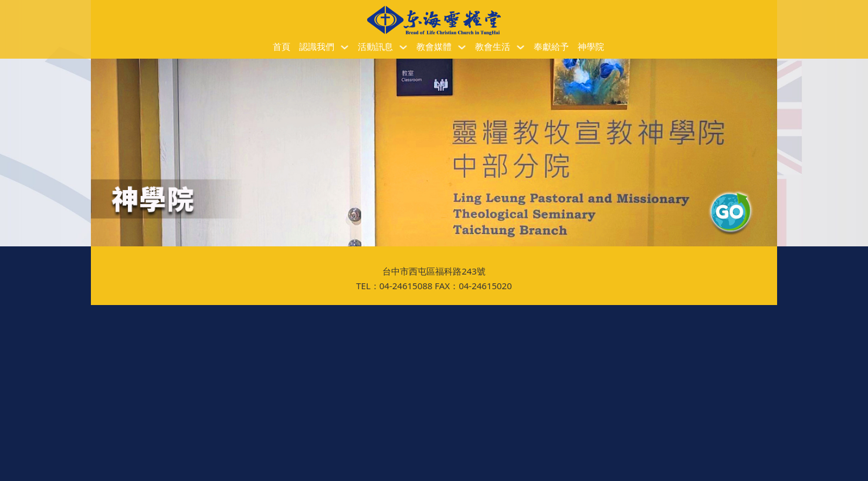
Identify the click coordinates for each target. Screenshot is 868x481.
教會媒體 (434, 47)
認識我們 (317, 47)
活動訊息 (375, 47)
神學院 (591, 47)
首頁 (282, 47)
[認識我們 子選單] (345, 47)
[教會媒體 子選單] (462, 47)
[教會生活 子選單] (521, 47)
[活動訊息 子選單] (403, 47)
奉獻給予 (551, 47)
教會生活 (493, 47)
